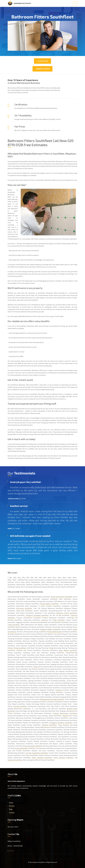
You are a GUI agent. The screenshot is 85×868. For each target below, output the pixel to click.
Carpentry (44, 620)
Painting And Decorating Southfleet (52, 699)
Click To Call (42, 61)
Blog (11, 809)
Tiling (51, 648)
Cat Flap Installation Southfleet (37, 753)
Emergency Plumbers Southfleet (61, 723)
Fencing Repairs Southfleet (49, 604)
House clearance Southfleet (63, 758)
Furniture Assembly (21, 748)
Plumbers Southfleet (49, 725)
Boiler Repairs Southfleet (68, 650)
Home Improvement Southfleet (62, 597)
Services (12, 806)
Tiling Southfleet (58, 620)
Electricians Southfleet (24, 608)
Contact (12, 812)
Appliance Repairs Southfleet (50, 629)
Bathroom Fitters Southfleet (67, 613)
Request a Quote (42, 69)
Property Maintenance (55, 632)
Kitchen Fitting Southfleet (17, 648)
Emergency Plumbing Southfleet (37, 615)
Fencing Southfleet (20, 706)
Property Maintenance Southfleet (65, 713)
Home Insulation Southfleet (42, 758)
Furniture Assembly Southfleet (32, 746)
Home (11, 803)
